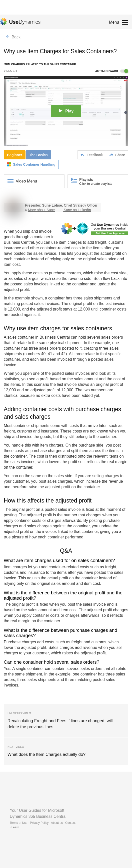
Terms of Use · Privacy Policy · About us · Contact (43, 823)
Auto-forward (112, 71)
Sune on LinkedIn (77, 210)
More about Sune (41, 210)
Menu (114, 22)
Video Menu (26, 181)
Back (13, 37)
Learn (15, 827)
